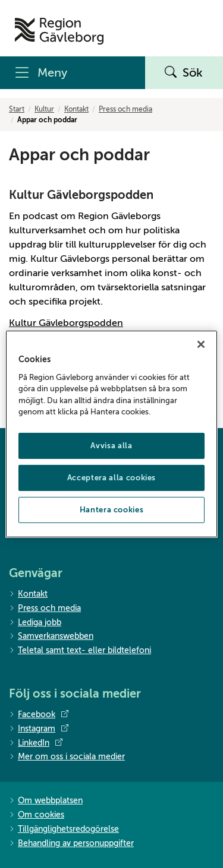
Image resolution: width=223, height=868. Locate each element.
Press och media (125, 109)
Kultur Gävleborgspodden (66, 323)
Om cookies (37, 815)
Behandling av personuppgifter (71, 844)
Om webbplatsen (46, 801)
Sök (184, 73)
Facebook (39, 715)
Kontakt (76, 109)
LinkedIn (36, 743)
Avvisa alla (111, 446)
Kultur (44, 109)
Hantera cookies (112, 510)
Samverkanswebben (51, 637)
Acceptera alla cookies (111, 478)
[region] (111, 434)
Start (17, 109)
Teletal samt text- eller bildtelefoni (80, 651)
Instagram (39, 729)
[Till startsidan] (59, 31)
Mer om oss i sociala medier (67, 757)
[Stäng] (201, 344)
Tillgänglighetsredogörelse (64, 830)
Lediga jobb (35, 623)
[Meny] (73, 73)
